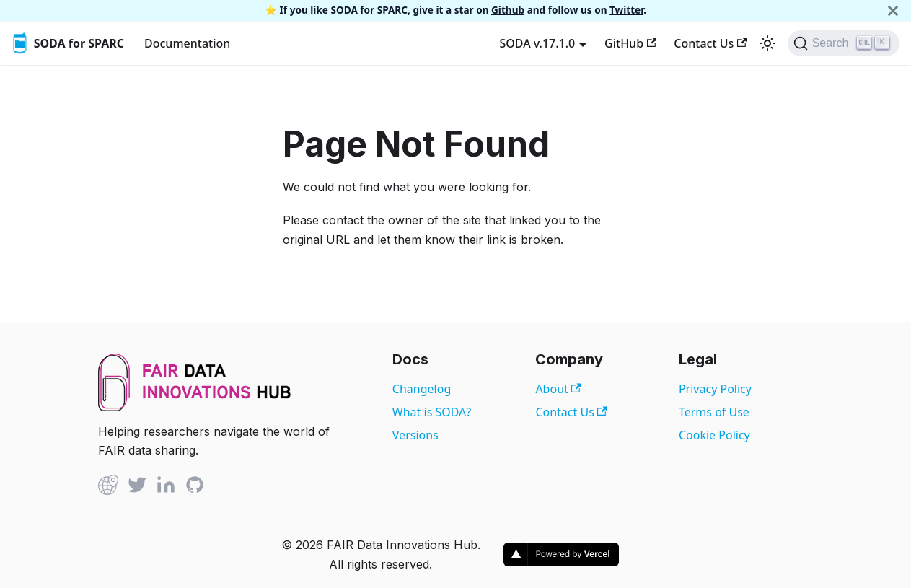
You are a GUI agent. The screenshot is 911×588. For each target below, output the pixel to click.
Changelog (422, 389)
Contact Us (710, 43)
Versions (415, 435)
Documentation (187, 43)
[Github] (108, 487)
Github (508, 10)
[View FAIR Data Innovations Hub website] (195, 407)
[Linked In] (166, 487)
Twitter (626, 10)
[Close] (893, 10)
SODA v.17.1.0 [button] (537, 43)
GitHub (630, 43)
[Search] (844, 43)
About (558, 389)
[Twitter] (137, 487)
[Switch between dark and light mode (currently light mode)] (767, 43)
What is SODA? (432, 412)
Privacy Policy (715, 389)
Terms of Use (714, 412)
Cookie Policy (714, 435)
